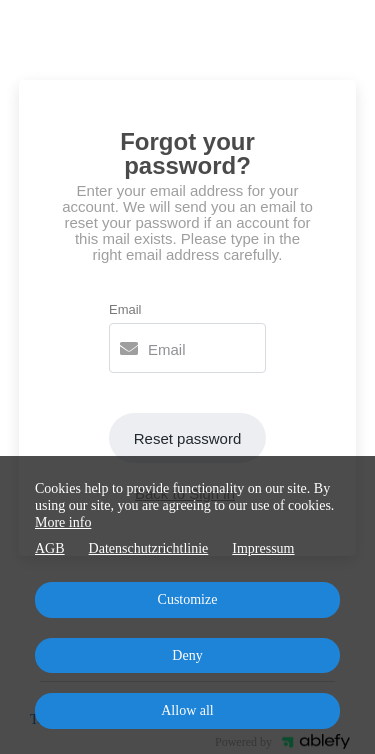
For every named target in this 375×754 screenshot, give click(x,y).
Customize (188, 599)
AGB (50, 548)
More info (63, 522)
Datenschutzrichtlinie (149, 548)
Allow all (187, 710)
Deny (187, 655)
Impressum (263, 548)
